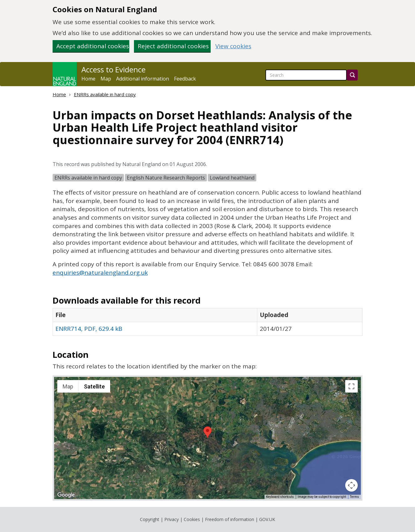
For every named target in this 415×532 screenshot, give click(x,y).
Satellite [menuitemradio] (94, 386)
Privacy (172, 519)
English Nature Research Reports (166, 178)
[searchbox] (306, 75)
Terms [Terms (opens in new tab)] (354, 497)
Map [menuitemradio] (68, 386)
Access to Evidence (113, 70)
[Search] (352, 75)
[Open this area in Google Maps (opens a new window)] (66, 495)
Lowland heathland (232, 178)
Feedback (185, 79)
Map (106, 79)
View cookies (233, 46)
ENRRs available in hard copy (105, 94)
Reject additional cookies (173, 46)
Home (88, 79)
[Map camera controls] (351, 485)
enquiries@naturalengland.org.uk (100, 273)
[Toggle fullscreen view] (351, 386)
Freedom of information (230, 519)
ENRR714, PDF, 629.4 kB (89, 329)
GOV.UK (267, 519)
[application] (207, 438)
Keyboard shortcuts (280, 497)
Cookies (192, 519)
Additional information (143, 79)
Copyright (150, 519)
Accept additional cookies (93, 46)
